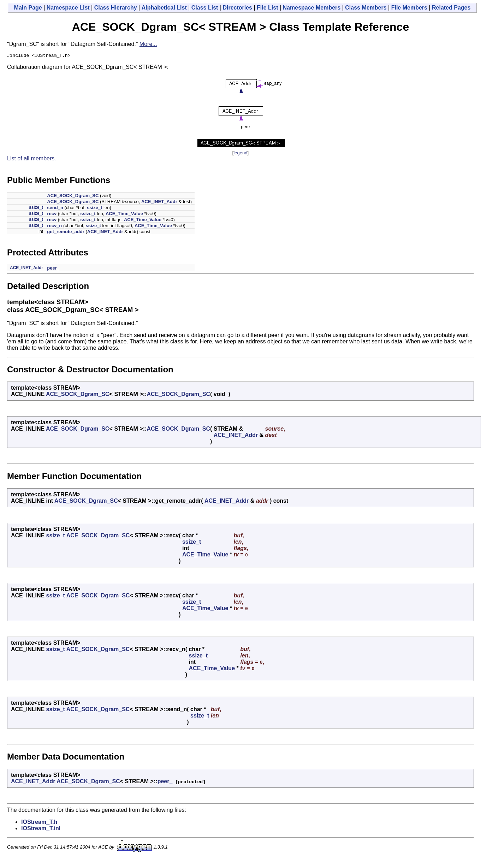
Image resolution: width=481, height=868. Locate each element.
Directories (237, 8)
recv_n (54, 227)
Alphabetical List (164, 8)
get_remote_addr (66, 233)
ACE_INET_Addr (159, 203)
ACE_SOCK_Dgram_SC (73, 197)
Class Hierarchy (116, 8)
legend (240, 154)
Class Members (366, 8)
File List (267, 8)
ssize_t (36, 208)
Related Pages (451, 8)
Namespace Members (312, 8)
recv (52, 215)
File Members (409, 8)
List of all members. (32, 160)
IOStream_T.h (39, 823)
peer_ (53, 269)
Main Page (28, 8)
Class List (205, 8)
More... (148, 44)
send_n (55, 209)
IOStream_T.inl (41, 829)
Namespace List (68, 8)
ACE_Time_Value (124, 215)
